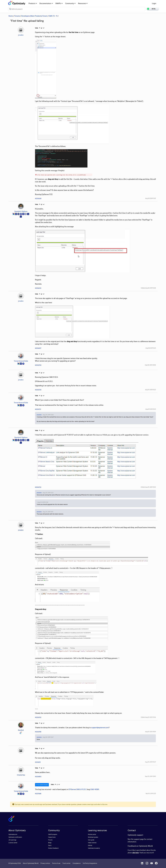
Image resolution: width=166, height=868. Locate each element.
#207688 (38, 794)
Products (33, 3)
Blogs (50, 843)
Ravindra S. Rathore (21, 211)
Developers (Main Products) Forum (34, 16)
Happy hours (52, 837)
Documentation (46, 3)
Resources (83, 3)
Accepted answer (42, 785)
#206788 (38, 732)
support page (139, 839)
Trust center (66, 863)
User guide (91, 840)
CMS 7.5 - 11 (53, 16)
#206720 (38, 390)
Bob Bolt (21, 730)
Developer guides (93, 837)
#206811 (38, 762)
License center (13, 843)
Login (154, 3)
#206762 (38, 717)
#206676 (38, 288)
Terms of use (56, 863)
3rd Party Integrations (90, 863)
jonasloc (21, 35)
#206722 (38, 487)
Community (70, 3)
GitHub (90, 845)
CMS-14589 (95, 789)
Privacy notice (45, 863)
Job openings (12, 840)
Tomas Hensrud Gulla (21, 361)
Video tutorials (92, 843)
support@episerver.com (100, 727)
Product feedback (53, 848)
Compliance (77, 863)
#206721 (38, 409)
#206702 (38, 365)
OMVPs (59, 3)
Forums (17, 16)
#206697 (38, 348)
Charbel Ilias (21, 775)
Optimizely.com (13, 834)
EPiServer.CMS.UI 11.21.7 (77, 789)
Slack (50, 845)
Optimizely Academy (94, 848)
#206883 (38, 776)
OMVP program (53, 834)
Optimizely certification (15, 837)
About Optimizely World (31, 863)
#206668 (38, 198)
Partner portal (92, 834)
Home (11, 16)
